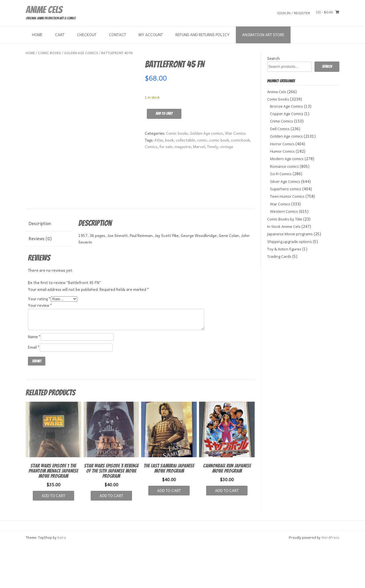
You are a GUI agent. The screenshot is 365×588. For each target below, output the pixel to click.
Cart (60, 35)
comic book (219, 140)
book (169, 140)
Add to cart (164, 114)
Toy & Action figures (284, 249)
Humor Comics (282, 151)
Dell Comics (280, 129)
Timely (213, 147)
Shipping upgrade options (290, 242)
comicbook (240, 140)
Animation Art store (263, 35)
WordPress (330, 581)
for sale (166, 147)
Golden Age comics (81, 53)
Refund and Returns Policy (202, 35)
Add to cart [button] (53, 539)
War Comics (235, 133)
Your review (40, 349)
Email (34, 391)
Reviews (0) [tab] (40, 282)
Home (37, 35)
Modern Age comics (287, 159)
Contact (117, 35)
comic (202, 140)
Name (34, 380)
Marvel (199, 147)
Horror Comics (282, 144)
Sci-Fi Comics (281, 174)
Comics (151, 147)
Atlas (159, 140)
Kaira (62, 581)
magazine (183, 147)
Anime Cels (44, 10)
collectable (185, 140)
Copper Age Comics (287, 114)
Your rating (39, 343)
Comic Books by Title (285, 219)
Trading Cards (279, 256)
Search (273, 58)
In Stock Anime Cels (284, 226)
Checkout (87, 35)
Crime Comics (282, 121)
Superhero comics (286, 189)
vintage (227, 147)
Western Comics (284, 211)
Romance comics (284, 166)
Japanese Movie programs (290, 234)
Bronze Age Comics (287, 106)
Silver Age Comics (285, 181)
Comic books (49, 53)
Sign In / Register (294, 13)
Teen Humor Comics (287, 196)
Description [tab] (40, 267)
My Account (151, 35)
